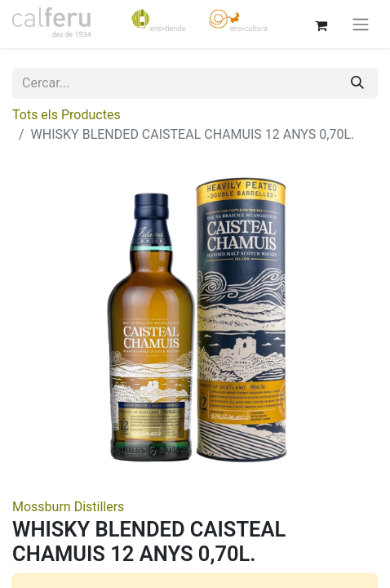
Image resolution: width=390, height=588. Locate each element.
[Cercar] (357, 83)
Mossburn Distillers (68, 507)
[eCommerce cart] (321, 24)
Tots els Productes (66, 115)
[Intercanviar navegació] (361, 24)
